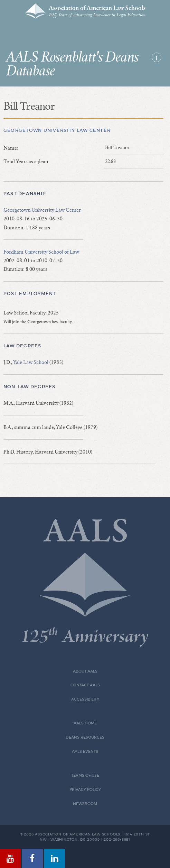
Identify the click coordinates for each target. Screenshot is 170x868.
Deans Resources (85, 737)
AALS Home (85, 723)
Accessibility (85, 699)
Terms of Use (85, 775)
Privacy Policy (85, 790)
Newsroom (85, 804)
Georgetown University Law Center (57, 130)
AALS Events (85, 752)
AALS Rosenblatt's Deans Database (72, 64)
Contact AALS (85, 685)
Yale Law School (31, 362)
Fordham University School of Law (41, 252)
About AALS (85, 671)
